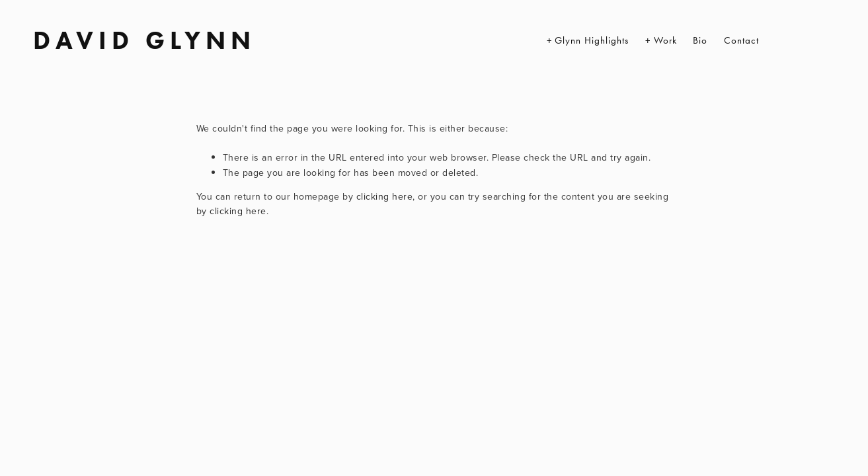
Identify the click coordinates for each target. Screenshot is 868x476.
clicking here (385, 196)
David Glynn (144, 40)
